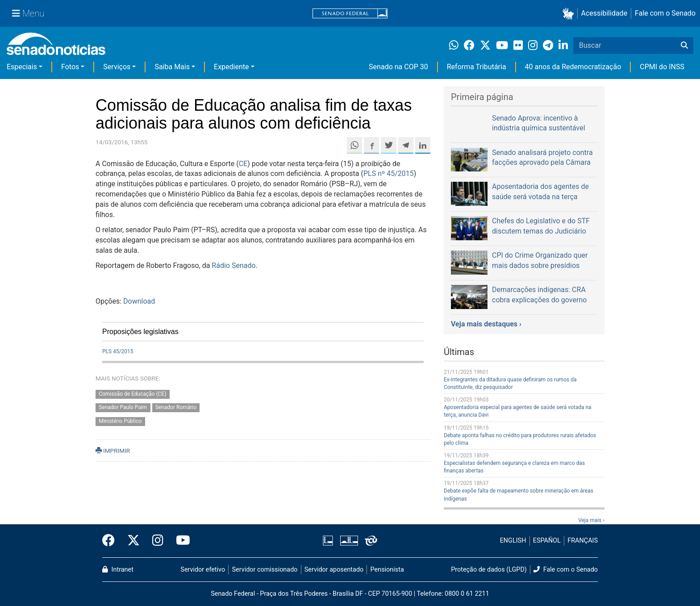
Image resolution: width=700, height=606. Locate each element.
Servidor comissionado (265, 570)
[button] (570, 14)
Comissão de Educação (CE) (132, 394)
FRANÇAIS (583, 541)
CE (243, 164)
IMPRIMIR (113, 451)
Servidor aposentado (334, 570)
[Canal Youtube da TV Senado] (180, 541)
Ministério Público (120, 422)
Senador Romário (176, 408)
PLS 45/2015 (118, 351)
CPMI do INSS (662, 67)
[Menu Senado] (28, 13)
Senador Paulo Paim (123, 408)
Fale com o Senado (665, 13)
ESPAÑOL (547, 541)
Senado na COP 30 (398, 67)
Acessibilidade (604, 13)
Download (139, 301)
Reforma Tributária (477, 67)
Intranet (118, 570)
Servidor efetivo (203, 570)
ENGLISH (513, 541)
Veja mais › (591, 520)
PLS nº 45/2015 (389, 173)
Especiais (22, 67)
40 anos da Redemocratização (573, 67)
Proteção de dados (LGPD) (489, 570)
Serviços (117, 67)
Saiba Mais (172, 67)
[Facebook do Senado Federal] (112, 541)
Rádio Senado (233, 265)
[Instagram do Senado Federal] (158, 541)
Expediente (231, 67)
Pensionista (387, 570)
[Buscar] (684, 46)
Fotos (70, 67)
